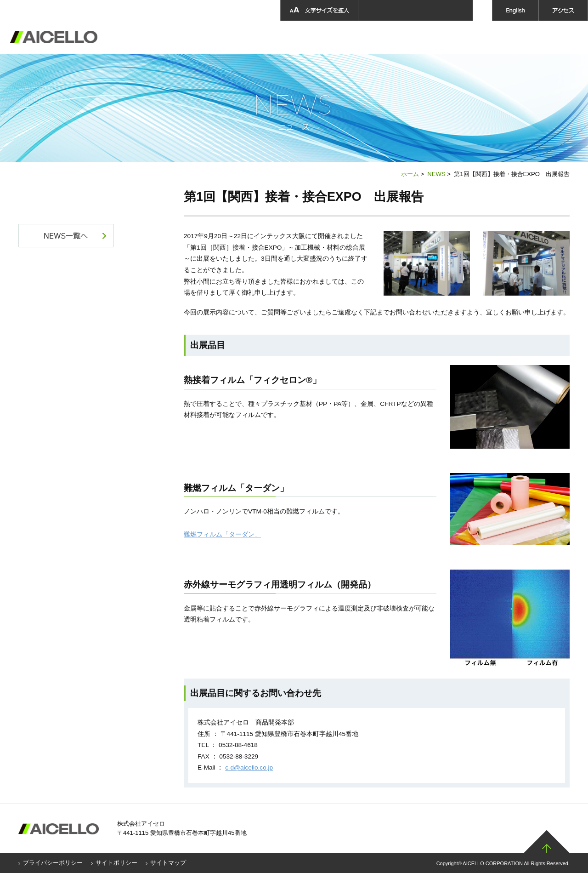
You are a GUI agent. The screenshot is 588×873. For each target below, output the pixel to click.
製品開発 (326, 37)
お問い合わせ (559, 37)
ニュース (504, 37)
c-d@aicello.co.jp (249, 767)
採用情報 (390, 37)
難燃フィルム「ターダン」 (222, 534)
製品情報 (275, 37)
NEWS (436, 174)
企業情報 (226, 37)
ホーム (410, 174)
